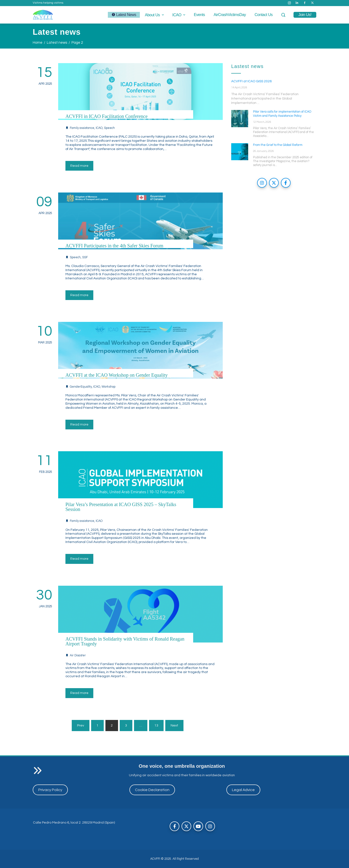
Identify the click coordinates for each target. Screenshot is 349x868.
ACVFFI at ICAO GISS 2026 (251, 81)
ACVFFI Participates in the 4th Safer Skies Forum (114, 246)
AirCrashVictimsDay (230, 15)
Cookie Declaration (152, 790)
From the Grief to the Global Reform (278, 145)
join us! (305, 15)
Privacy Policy (50, 790)
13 (156, 726)
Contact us (264, 15)
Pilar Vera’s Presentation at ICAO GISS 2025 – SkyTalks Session (121, 507)
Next (174, 726)
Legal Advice (243, 790)
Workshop (108, 387)
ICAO (179, 15)
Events (199, 15)
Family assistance (82, 128)
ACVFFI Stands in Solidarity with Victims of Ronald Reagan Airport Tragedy (125, 641)
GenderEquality (81, 387)
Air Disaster (78, 655)
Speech (109, 128)
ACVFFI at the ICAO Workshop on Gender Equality (117, 375)
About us (155, 15)
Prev (81, 726)
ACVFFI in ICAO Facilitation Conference (107, 116)
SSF (85, 257)
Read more (79, 166)
